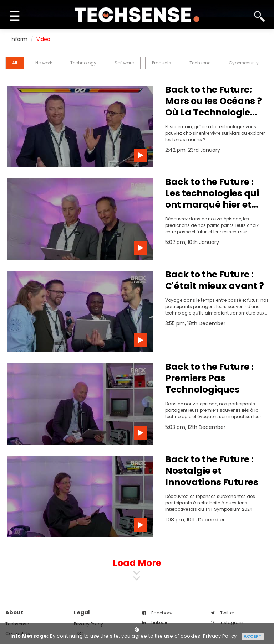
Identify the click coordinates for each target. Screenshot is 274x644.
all (15, 63)
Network (44, 63)
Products (162, 63)
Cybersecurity (244, 63)
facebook (158, 613)
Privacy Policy (220, 636)
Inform (19, 39)
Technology (83, 63)
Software (124, 63)
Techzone (200, 63)
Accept (253, 636)
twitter (222, 613)
